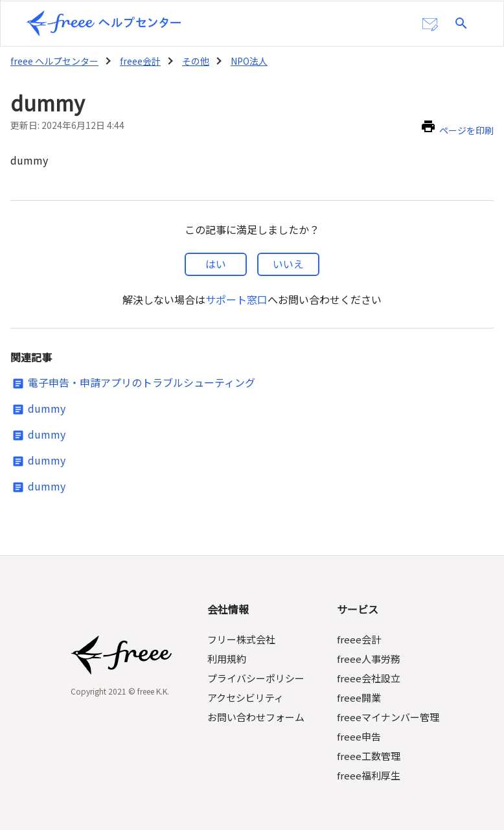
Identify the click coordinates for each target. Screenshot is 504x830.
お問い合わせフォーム (257, 706)
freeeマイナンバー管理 (387, 706)
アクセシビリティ (247, 686)
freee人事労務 (368, 648)
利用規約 (227, 648)
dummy (45, 399)
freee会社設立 (368, 667)
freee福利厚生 (368, 764)
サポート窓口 (236, 289)
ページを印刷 (466, 123)
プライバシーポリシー (257, 667)
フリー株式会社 (242, 628)
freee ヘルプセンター (54, 60)
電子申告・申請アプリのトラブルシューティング (142, 373)
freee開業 (358, 686)
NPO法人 (248, 60)
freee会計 (139, 60)
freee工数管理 (368, 745)
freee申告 (358, 725)
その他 (194, 60)
